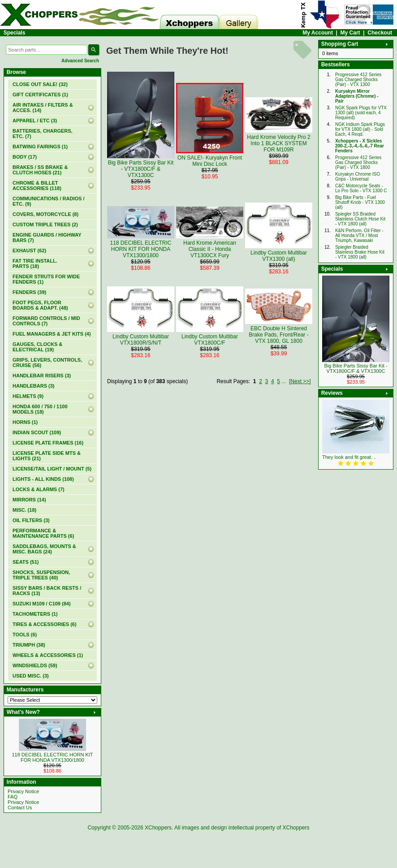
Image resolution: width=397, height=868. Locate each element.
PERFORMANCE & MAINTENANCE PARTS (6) (43, 533)
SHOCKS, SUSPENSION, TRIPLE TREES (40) (41, 575)
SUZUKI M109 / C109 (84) (42, 604)
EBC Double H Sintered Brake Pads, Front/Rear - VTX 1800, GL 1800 (278, 335)
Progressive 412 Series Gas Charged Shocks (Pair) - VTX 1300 (358, 80)
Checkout (380, 33)
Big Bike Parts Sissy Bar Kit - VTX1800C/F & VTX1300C (141, 169)
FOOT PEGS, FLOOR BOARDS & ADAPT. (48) (40, 305)
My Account (318, 33)
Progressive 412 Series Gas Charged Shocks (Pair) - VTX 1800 (358, 162)
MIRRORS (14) (29, 500)
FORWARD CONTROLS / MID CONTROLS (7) (46, 321)
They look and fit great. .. (349, 457)
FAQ (13, 797)
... (284, 381)
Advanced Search (80, 61)
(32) (40, 84)
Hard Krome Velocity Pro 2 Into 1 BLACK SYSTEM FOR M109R (278, 143)
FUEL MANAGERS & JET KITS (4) (52, 334)
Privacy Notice (23, 791)
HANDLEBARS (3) (34, 386)
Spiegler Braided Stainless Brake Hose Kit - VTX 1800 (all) (360, 252)
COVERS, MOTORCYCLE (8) (45, 214)
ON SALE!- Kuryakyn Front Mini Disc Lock (210, 161)
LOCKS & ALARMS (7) (39, 489)
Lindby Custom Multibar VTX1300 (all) (279, 256)
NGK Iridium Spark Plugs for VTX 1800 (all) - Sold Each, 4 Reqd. (360, 129)
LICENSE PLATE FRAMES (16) (48, 443)
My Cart (350, 33)
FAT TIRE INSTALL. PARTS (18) (35, 263)
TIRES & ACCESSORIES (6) (45, 624)
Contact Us (20, 808)
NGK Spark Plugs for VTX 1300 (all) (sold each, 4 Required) (361, 113)
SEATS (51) (26, 562)
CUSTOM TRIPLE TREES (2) (45, 225)
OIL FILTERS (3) (31, 520)
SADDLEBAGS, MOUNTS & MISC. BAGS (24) (44, 549)
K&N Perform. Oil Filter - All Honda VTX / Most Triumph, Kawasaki (359, 235)
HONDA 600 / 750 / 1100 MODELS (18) (40, 409)
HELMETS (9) (28, 396)
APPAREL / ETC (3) (35, 121)
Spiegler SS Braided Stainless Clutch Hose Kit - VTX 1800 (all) (360, 219)
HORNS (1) (25, 422)
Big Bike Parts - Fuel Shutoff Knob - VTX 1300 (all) (360, 202)
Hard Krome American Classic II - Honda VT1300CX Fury (210, 249)
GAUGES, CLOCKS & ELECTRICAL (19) (37, 347)
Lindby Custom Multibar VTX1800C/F (210, 340)
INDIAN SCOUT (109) (37, 432)
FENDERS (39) (29, 292)
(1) (40, 95)
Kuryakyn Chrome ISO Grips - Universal (358, 177)
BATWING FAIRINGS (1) (40, 147)
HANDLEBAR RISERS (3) (42, 376)
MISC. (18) (24, 510)
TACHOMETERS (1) (35, 614)
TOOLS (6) (25, 635)
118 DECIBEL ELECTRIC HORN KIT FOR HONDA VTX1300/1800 (52, 757)
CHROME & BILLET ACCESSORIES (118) (37, 186)
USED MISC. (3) (31, 676)
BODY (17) (25, 157)
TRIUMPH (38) (29, 645)
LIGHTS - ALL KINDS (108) (43, 479)
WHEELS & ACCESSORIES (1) (48, 655)
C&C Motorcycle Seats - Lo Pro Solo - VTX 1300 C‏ (361, 188)
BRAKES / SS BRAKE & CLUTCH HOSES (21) (40, 170)
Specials (15, 33)
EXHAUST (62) (29, 250)
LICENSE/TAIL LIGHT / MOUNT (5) (52, 469)
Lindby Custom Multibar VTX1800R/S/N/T (141, 340)
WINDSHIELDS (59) (35, 665)
